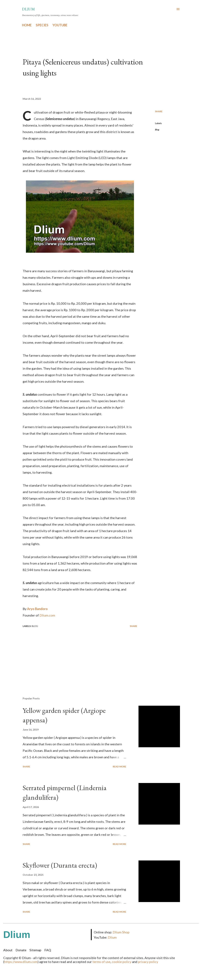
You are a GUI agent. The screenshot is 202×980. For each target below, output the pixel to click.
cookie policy (122, 962)
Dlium (28, 9)
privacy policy (148, 962)
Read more (119, 767)
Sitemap (35, 950)
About (8, 950)
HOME (27, 25)
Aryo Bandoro (37, 609)
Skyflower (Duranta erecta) (60, 865)
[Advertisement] (77, 656)
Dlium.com (47, 615)
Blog (157, 130)
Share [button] (159, 111)
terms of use (101, 962)
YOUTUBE (60, 25)
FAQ (48, 950)
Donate (21, 950)
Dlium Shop (121, 932)
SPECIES (42, 25)
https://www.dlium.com (21, 962)
